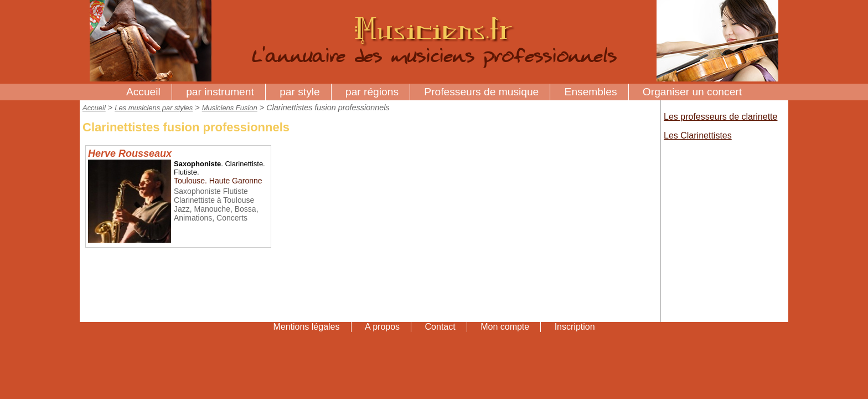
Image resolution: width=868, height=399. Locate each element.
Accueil (143, 92)
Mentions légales (306, 327)
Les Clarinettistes (698, 135)
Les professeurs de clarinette (720, 117)
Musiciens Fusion (230, 108)
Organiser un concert (692, 92)
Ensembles (591, 92)
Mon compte (505, 327)
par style (300, 92)
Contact (440, 327)
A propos (382, 327)
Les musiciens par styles (154, 108)
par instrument (220, 92)
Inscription (575, 327)
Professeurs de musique (481, 92)
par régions (372, 92)
